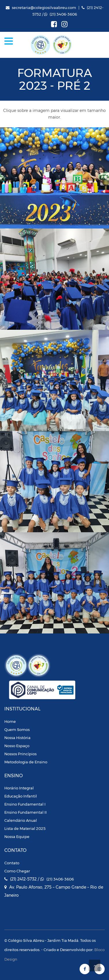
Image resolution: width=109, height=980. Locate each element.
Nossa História (17, 738)
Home (10, 721)
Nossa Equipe (17, 837)
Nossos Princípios (20, 754)
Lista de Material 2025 (25, 828)
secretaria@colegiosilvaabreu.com (44, 8)
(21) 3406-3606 (63, 14)
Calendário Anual (21, 820)
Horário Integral (19, 788)
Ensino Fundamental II (26, 812)
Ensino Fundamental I (25, 804)
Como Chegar (17, 871)
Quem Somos (17, 730)
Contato (12, 863)
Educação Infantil (21, 796)
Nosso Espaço (17, 746)
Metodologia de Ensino (26, 762)
